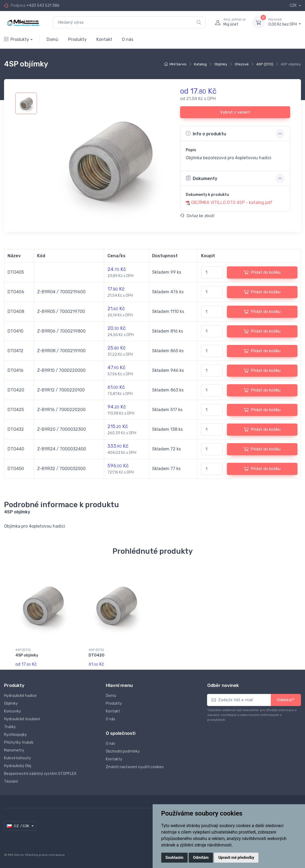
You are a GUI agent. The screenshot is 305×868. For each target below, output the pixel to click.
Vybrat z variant (235, 112)
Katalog (200, 64)
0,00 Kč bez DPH (285, 22)
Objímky (221, 64)
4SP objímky (27, 655)
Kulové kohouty (17, 758)
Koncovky (13, 711)
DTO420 (97, 655)
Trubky (10, 727)
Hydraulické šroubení (22, 719)
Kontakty (114, 759)
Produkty (17, 39)
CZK (294, 6)
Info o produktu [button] (206, 133)
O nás (128, 39)
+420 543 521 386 (43, 6)
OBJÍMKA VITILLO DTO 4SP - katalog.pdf (232, 202)
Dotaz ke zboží (197, 216)
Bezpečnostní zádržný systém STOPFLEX (40, 774)
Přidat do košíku (262, 272)
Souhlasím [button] (175, 858)
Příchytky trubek (19, 742)
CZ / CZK (18, 826)
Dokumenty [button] (201, 178)
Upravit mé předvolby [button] (236, 858)
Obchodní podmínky (123, 751)
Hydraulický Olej (18, 766)
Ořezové (242, 64)
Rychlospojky (15, 735)
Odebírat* (286, 700)
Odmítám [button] (201, 858)
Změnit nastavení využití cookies (135, 767)
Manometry (14, 750)
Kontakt (104, 39)
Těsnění (11, 781)
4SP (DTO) (265, 64)
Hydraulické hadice (20, 696)
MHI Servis (178, 64)
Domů (52, 39)
